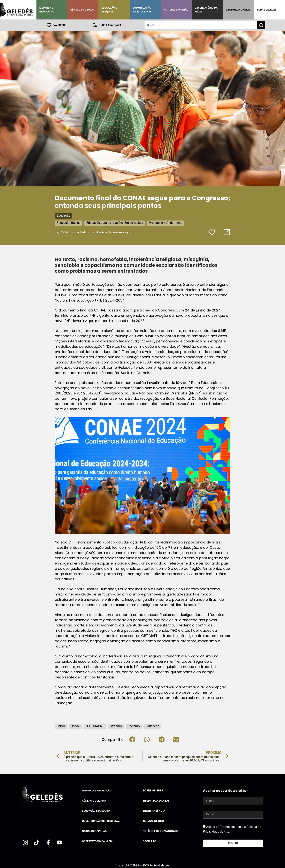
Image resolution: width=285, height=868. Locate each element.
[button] (132, 739)
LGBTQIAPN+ (95, 726)
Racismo (134, 726)
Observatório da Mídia (206, 10)
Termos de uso (153, 821)
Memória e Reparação (47, 10)
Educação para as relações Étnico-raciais (115, 223)
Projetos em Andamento (166, 223)
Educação (64, 215)
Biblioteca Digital (238, 10)
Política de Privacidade (160, 831)
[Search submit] (261, 25)
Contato (149, 841)
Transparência (154, 811)
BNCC (61, 726)
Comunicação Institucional (142, 10)
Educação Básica (69, 223)
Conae (75, 726)
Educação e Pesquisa (109, 10)
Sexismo (116, 726)
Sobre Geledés (267, 10)
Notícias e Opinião (176, 10)
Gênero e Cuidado (82, 10)
